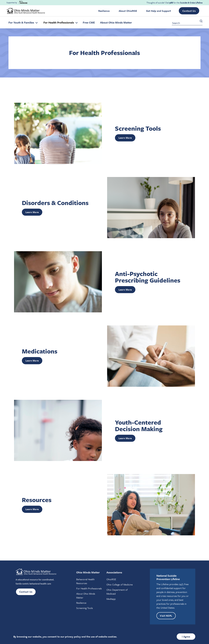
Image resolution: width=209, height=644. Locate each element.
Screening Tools (84, 608)
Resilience (104, 11)
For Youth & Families (22, 22)
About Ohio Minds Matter (116, 22)
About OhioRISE (128, 11)
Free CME (89, 22)
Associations (114, 572)
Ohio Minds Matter (88, 572)
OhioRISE (111, 579)
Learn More (125, 138)
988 (171, 3)
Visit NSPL (166, 616)
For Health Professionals (59, 22)
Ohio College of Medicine (120, 584)
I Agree (186, 636)
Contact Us (189, 11)
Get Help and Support (159, 11)
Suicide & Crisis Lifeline (191, 3)
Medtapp (111, 599)
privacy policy (73, 636)
